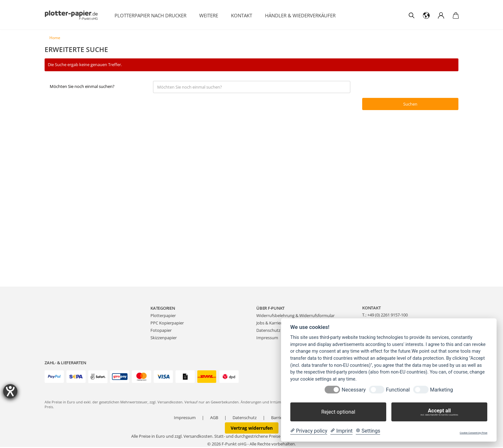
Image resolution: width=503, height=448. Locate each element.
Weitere (209, 15)
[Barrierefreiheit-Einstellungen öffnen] (10, 391)
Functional (398, 390)
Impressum (267, 339)
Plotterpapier (163, 317)
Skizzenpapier (164, 339)
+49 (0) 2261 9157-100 (388, 316)
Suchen (410, 105)
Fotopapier (161, 331)
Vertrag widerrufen (252, 429)
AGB (214, 418)
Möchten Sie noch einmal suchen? (82, 88)
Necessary (354, 390)
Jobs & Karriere (270, 324)
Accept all (439, 412)
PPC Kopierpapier (167, 324)
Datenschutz (268, 331)
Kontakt (242, 15)
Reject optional (338, 412)
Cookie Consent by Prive (473, 433)
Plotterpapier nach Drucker (150, 15)
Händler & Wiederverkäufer (300, 15)
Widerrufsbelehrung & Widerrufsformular (295, 317)
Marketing (442, 390)
